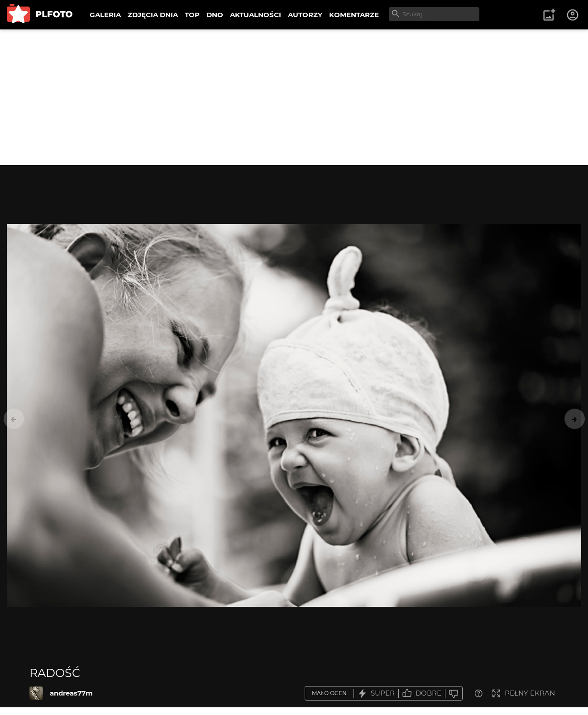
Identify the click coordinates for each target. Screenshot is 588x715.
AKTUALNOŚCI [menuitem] (256, 15)
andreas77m (71, 693)
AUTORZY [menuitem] (305, 15)
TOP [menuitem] (192, 15)
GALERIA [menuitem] (105, 15)
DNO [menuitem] (215, 15)
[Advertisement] (294, 97)
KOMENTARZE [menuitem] (354, 15)
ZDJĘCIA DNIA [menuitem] (153, 15)
